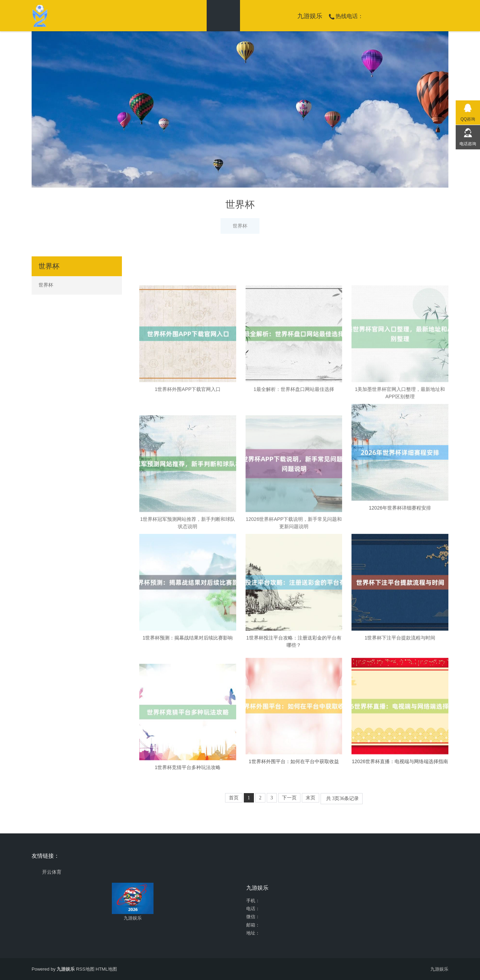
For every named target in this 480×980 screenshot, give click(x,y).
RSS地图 (85, 969)
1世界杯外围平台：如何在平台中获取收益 (294, 812)
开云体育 (52, 872)
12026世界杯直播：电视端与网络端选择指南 (400, 812)
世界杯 (240, 226)
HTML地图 (106, 969)
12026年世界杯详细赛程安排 (400, 595)
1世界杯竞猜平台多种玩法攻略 (188, 855)
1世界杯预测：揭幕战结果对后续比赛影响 (188, 725)
